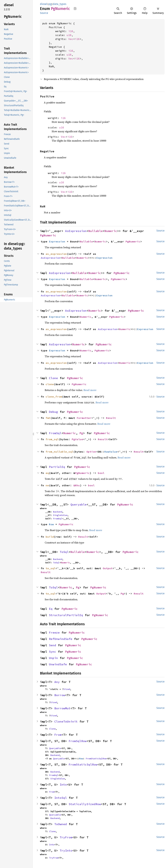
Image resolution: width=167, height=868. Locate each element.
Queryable (79, 504)
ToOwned (61, 824)
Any (57, 682)
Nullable (96, 231)
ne (47, 485)
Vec (71, 39)
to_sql (51, 568)
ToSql (64, 552)
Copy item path (75, 8)
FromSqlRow (78, 741)
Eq (51, 609)
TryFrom (66, 837)
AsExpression (76, 231)
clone (50, 384)
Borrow (60, 695)
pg (50, 4)
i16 (71, 31)
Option (91, 452)
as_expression (56, 254)
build (50, 537)
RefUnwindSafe (61, 639)
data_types (60, 4)
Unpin (53, 658)
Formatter (84, 418)
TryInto (66, 850)
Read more (90, 390)
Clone (53, 378)
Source (44, 13)
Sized (67, 689)
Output (108, 568)
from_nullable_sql (60, 452)
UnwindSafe (58, 664)
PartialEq (57, 467)
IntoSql (61, 798)
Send (53, 645)
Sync (53, 652)
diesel (44, 4)
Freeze (54, 633)
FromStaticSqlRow (96, 759)
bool (101, 473)
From (58, 735)
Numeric (111, 231)
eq (47, 473)
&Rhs (77, 485)
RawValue (111, 452)
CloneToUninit (66, 721)
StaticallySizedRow (85, 804)
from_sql (52, 439)
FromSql (55, 433)
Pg (81, 433)
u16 (69, 35)
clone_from (54, 397)
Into (63, 785)
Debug (53, 412)
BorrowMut (62, 708)
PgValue (77, 439)
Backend (58, 512)
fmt (48, 418)
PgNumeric (48, 235)
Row (51, 524)
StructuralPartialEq (66, 615)
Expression (57, 241)
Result (111, 418)
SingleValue (60, 515)
